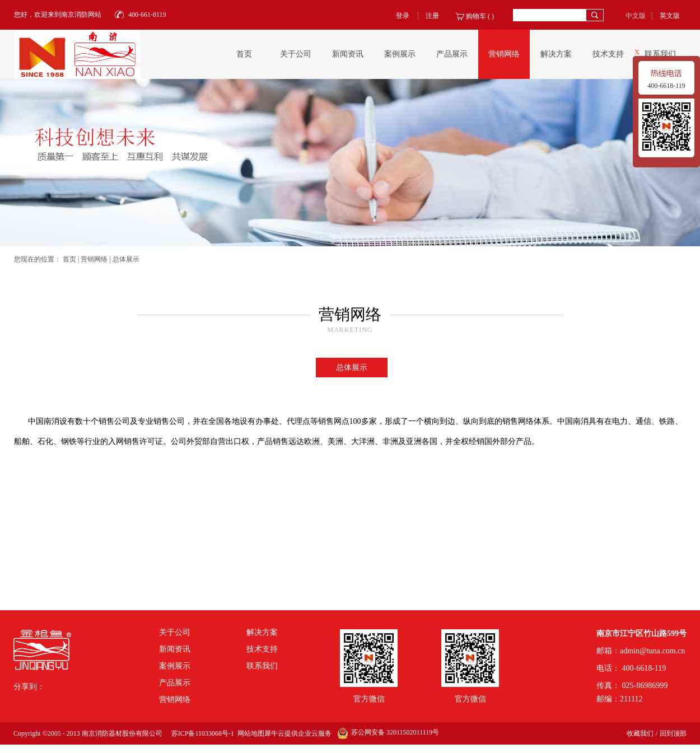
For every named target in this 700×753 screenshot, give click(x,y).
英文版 (670, 16)
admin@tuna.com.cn (652, 651)
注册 (432, 16)
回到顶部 (673, 733)
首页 (244, 54)
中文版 (636, 16)
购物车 (476, 16)
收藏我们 (640, 733)
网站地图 (249, 733)
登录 (403, 16)
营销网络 (94, 259)
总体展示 (126, 259)
